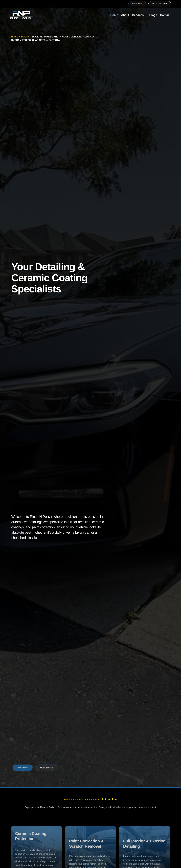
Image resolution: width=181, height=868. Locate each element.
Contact (163, 15)
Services (132, 15)
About (116, 15)
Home (103, 15)
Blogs (149, 15)
